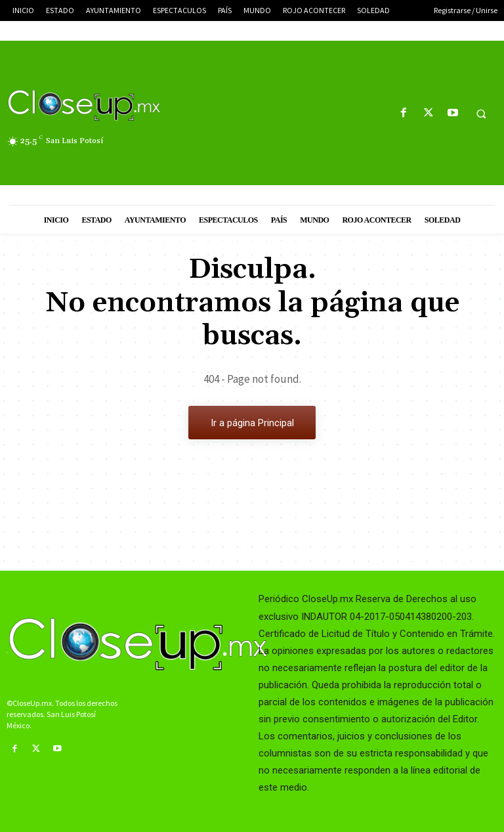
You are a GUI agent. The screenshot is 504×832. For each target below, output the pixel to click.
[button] (481, 114)
